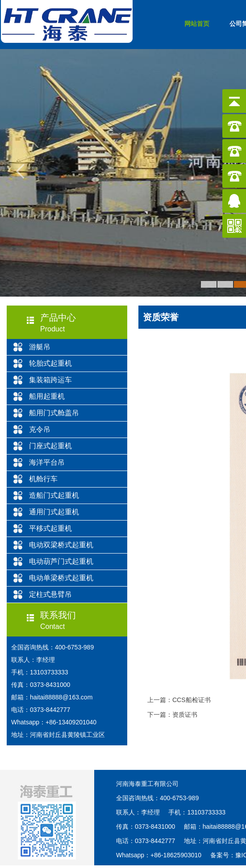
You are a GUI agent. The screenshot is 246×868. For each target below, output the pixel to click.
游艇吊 (40, 347)
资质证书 (185, 715)
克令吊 (40, 429)
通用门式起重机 (54, 512)
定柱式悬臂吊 (50, 594)
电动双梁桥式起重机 (61, 545)
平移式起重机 (50, 528)
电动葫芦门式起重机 (61, 561)
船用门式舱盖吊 (54, 413)
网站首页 (197, 24)
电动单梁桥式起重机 (61, 578)
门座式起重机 (50, 446)
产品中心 (58, 318)
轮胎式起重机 (50, 363)
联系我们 (58, 615)
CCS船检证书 (192, 700)
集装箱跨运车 (50, 380)
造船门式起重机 (54, 495)
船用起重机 (47, 396)
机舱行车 (43, 479)
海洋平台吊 (47, 462)
